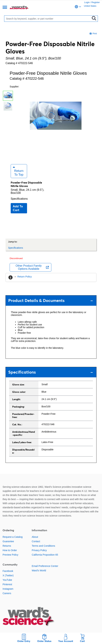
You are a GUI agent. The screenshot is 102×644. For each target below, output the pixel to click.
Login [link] (87, 2)
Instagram (8, 589)
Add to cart (18, 208)
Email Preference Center (45, 566)
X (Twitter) (8, 575)
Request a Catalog (13, 537)
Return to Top (18, 171)
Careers (7, 593)
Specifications (19, 199)
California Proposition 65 (45, 555)
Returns (7, 546)
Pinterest (7, 584)
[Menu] (5, 8)
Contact (36, 541)
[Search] (48, 19)
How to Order (10, 550)
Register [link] (96, 2)
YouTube (7, 580)
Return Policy (25, 277)
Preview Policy (10, 555)
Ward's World (39, 570)
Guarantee (8, 541)
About (35, 537)
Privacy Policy (39, 550)
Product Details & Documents (51, 300)
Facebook (8, 571)
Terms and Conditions (43, 546)
